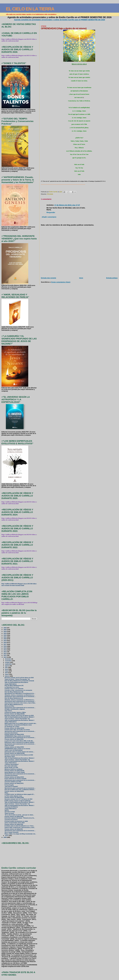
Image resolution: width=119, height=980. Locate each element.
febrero (7, 676)
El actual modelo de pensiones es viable (16, 821)
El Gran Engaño (9, 785)
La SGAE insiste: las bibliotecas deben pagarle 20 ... (20, 794)
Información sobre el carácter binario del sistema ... (20, 752)
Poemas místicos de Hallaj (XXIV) (14, 791)
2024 (5, 631)
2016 (5, 646)
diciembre (8, 659)
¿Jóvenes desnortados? (12, 764)
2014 (5, 650)
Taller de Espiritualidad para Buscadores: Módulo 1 (19, 802)
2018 (5, 642)
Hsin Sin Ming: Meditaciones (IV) (14, 686)
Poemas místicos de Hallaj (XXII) (14, 817)
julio (7, 668)
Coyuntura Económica (11, 733)
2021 (5, 637)
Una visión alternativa (11, 766)
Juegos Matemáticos (11, 684)
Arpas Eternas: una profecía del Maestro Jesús (18, 725)
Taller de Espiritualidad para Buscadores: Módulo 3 (19, 717)
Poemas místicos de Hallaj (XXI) (14, 824)
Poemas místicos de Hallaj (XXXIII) (15, 714)
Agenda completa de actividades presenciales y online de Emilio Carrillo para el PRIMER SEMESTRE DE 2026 (60, 20)
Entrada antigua (112, 278)
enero (7, 835)
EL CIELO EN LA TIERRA (30, 9)
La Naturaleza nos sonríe (12, 687)
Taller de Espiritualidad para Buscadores (16, 682)
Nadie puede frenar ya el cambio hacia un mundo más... (21, 723)
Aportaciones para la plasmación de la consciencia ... (20, 697)
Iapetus (7, 810)
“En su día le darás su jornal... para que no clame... (19, 815)
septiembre (9, 664)
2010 (5, 657)
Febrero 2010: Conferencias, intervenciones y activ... (20, 828)
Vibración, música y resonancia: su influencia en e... (20, 695)
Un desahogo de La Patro (12, 727)
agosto (7, 666)
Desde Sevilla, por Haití (11, 768)
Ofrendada (50, 194)
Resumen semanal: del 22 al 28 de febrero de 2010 (19, 678)
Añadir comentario (49, 217)
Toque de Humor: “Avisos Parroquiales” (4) (17, 760)
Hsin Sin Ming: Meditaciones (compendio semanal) (19, 681)
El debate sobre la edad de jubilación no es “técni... (19, 826)
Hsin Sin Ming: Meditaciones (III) (14, 692)
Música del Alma (9, 706)
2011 (5, 655)
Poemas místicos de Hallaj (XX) (14, 829)
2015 (5, 648)
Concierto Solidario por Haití (13, 782)
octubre (7, 662)
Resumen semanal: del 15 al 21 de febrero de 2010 (19, 716)
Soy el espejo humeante (12, 832)
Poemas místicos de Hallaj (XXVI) (14, 777)
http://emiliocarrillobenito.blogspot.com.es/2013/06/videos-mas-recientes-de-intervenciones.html (19, 585)
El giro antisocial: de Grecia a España (16, 779)
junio (7, 669)
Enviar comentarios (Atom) (61, 282)
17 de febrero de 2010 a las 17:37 (67, 205)
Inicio (81, 278)
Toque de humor (9, 745)
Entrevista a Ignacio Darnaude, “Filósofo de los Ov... (20, 818)
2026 (5, 628)
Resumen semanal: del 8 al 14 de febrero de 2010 (19, 755)
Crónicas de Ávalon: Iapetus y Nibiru (15, 712)
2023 (5, 633)
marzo (7, 674)
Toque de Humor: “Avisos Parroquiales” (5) (17, 719)
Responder (51, 212)
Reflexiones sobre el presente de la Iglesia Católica (19, 742)
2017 (5, 644)
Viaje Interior (8, 711)
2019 (5, 641)
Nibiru (6, 793)
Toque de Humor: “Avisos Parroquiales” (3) (17, 804)
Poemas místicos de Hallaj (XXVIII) (15, 753)
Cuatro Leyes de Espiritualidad (14, 750)
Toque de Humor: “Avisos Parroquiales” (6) (17, 679)
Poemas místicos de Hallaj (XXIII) (14, 798)
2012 (5, 654)
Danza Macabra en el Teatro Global (15, 772)
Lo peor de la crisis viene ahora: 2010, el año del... (19, 741)
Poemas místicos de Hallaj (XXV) (14, 783)
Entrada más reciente (48, 278)
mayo (7, 671)
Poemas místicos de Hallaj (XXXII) (14, 728)
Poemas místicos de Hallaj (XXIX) (14, 747)
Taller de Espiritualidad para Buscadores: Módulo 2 (19, 758)
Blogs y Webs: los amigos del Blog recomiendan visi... (20, 834)
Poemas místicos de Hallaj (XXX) (14, 739)
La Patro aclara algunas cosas (13, 796)
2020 (5, 639)
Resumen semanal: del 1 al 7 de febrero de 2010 (18, 799)
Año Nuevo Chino (10, 757)
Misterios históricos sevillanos (13, 769)
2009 (5, 837)
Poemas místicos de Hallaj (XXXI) (14, 734)
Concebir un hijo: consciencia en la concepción (18, 690)
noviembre (8, 661)
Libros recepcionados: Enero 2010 (15, 823)
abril (7, 673)
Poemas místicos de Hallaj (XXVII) (14, 771)
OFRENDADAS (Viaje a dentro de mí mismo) (17, 736)
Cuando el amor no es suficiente (14, 689)
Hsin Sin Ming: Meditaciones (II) (14, 698)
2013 (5, 652)
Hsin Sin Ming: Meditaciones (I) (14, 705)
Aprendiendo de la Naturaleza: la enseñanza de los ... (20, 693)
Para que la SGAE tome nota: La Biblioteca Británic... (20, 790)
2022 (5, 635)
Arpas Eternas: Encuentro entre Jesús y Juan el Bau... (20, 703)
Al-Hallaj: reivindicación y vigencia (15, 709)
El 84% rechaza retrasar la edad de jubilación (18, 801)
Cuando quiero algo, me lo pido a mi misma (17, 730)
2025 (5, 630)
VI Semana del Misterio (11, 807)
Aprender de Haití (10, 812)
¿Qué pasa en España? (11, 786)
